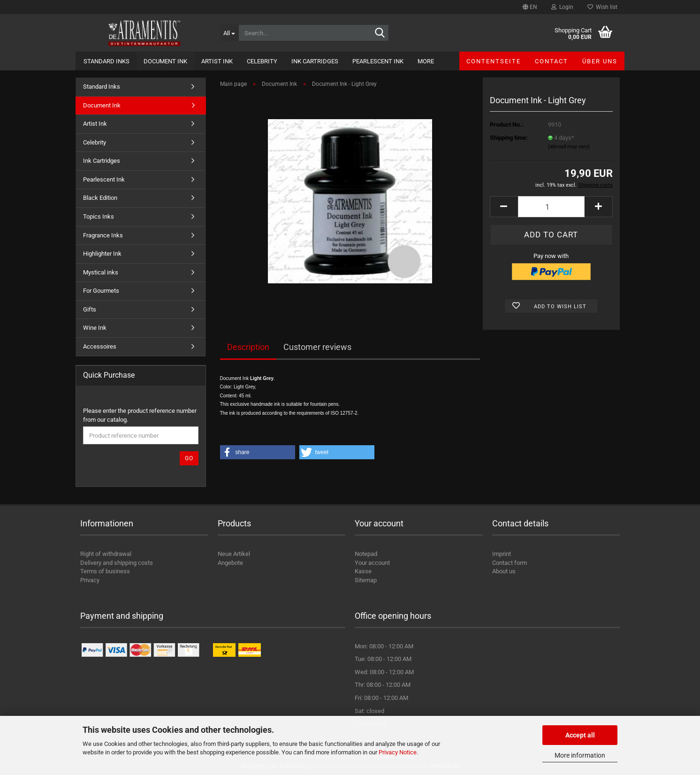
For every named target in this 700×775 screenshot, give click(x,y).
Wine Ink (95, 328)
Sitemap (366, 580)
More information (580, 755)
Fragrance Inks (103, 235)
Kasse (363, 571)
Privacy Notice (398, 752)
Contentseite (494, 61)
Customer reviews (317, 347)
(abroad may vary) (569, 147)
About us (504, 571)
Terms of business (105, 571)
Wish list (602, 7)
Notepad (366, 554)
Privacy (90, 580)
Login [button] (562, 7)
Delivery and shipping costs (117, 563)
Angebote (230, 563)
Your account (372, 563)
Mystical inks (101, 272)
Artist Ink (217, 61)
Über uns (600, 61)
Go (189, 458)
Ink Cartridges (315, 61)
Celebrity (262, 61)
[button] (530, 7)
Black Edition (100, 198)
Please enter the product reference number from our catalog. (140, 415)
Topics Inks (99, 217)
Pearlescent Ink (378, 61)
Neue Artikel (234, 554)
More (426, 61)
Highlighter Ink (102, 254)
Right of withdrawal (106, 554)
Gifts (90, 309)
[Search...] (229, 33)
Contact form (510, 563)
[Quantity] (551, 207)
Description (248, 347)
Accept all (580, 735)
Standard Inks (107, 61)
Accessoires (100, 346)
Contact (552, 61)
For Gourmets (101, 291)
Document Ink (165, 61)
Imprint (502, 554)
